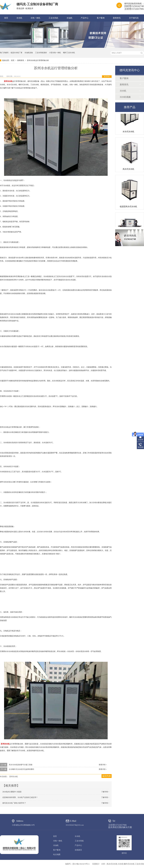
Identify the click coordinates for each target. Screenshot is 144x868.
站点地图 (57, 854)
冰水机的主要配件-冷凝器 (12, 792)
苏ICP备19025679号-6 (81, 864)
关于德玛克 (134, 18)
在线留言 (78, 850)
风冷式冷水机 (128, 170)
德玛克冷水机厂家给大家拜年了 (14, 803)
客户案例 (101, 18)
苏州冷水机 (8, 81)
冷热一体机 (35, 18)
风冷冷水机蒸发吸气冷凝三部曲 (21, 765)
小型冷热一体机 (55, 53)
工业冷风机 (53, 18)
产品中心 (85, 18)
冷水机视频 (125, 97)
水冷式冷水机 (128, 133)
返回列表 (107, 77)
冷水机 (19, 18)
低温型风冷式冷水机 (128, 207)
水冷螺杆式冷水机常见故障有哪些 (21, 769)
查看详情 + (103, 765)
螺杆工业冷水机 (69, 53)
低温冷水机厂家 (16, 53)
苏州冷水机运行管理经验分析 (38, 60)
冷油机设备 (29, 53)
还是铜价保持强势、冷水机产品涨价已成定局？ (20, 797)
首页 (6, 18)
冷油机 (69, 18)
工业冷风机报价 (41, 53)
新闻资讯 (117, 18)
